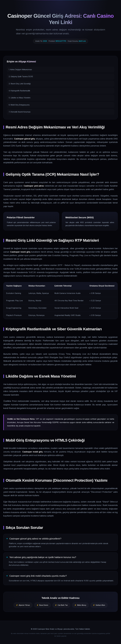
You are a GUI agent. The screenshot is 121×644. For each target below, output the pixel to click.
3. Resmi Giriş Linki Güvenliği (20, 84)
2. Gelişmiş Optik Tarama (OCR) (21, 77)
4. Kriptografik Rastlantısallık (19, 91)
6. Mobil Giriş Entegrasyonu (19, 105)
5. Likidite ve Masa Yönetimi (20, 98)
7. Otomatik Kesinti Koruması (20, 112)
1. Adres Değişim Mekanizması (20, 70)
